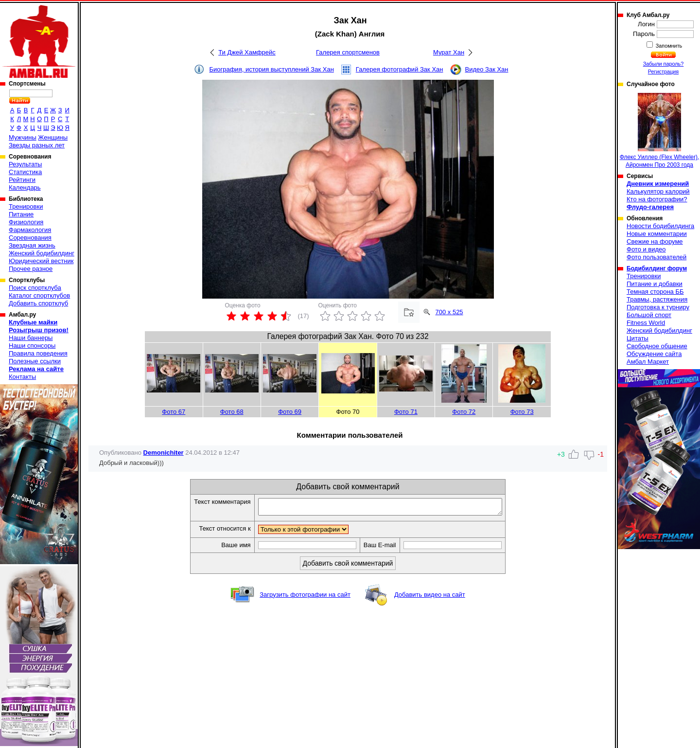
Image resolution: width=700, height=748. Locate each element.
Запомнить (668, 46)
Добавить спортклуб (38, 303)
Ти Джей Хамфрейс (247, 52)
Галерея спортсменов (348, 52)
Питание (21, 214)
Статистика (25, 172)
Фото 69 (290, 412)
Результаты (25, 164)
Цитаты (638, 338)
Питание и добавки (655, 284)
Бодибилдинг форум (657, 268)
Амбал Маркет (648, 362)
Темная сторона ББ (655, 292)
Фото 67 (174, 412)
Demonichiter (164, 453)
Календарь (25, 187)
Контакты (22, 377)
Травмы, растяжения (657, 299)
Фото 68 (232, 412)
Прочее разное (31, 269)
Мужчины (23, 137)
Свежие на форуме (655, 241)
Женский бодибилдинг (42, 253)
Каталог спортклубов (39, 295)
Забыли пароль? (664, 64)
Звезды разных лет (37, 145)
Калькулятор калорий (658, 191)
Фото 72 (464, 412)
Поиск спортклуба (35, 288)
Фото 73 (522, 412)
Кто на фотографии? (657, 199)
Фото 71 (406, 412)
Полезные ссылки (35, 361)
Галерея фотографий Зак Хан (400, 69)
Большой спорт (649, 315)
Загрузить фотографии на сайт (305, 597)
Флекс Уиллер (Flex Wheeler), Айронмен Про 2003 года (660, 131)
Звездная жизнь (32, 245)
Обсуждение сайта (654, 354)
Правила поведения (38, 353)
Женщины (53, 137)
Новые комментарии (657, 234)
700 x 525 (449, 312)
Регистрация (663, 71)
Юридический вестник (41, 261)
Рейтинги (22, 180)
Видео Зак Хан (486, 69)
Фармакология (30, 230)
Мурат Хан (449, 52)
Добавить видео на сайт (430, 597)
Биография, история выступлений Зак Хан (271, 69)
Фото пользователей (656, 257)
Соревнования (30, 238)
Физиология (26, 222)
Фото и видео (646, 249)
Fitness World (646, 323)
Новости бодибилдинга (660, 226)
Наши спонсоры (32, 346)
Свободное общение (657, 346)
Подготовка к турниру (658, 307)
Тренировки (26, 206)
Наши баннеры (31, 338)
